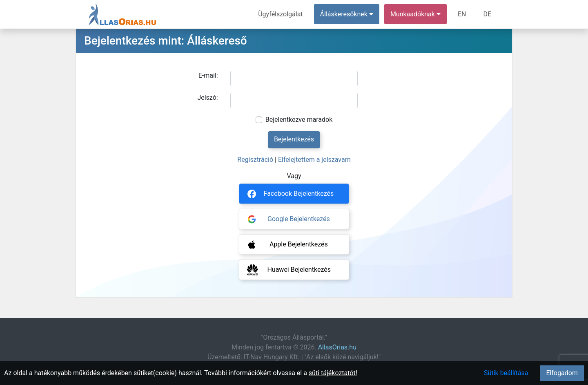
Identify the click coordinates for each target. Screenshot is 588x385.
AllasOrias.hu (337, 347)
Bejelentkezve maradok (299, 120)
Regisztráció (255, 160)
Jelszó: (207, 97)
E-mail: (208, 75)
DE (487, 14)
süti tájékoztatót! (333, 373)
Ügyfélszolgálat (280, 14)
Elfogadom (562, 373)
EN (462, 14)
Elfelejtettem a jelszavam (314, 160)
